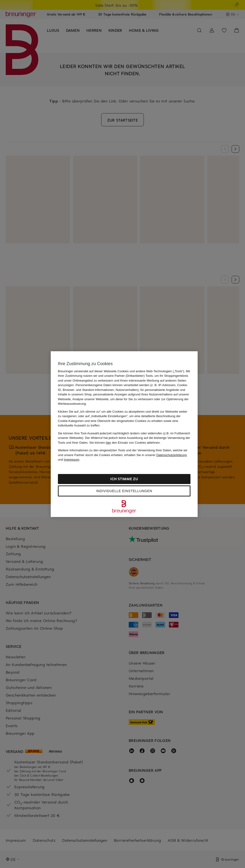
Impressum (72, 460)
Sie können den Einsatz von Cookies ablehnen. (125, 443)
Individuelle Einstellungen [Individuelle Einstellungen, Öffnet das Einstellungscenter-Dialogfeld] (124, 491)
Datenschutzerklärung (172, 455)
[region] (124, 434)
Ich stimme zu (124, 479)
